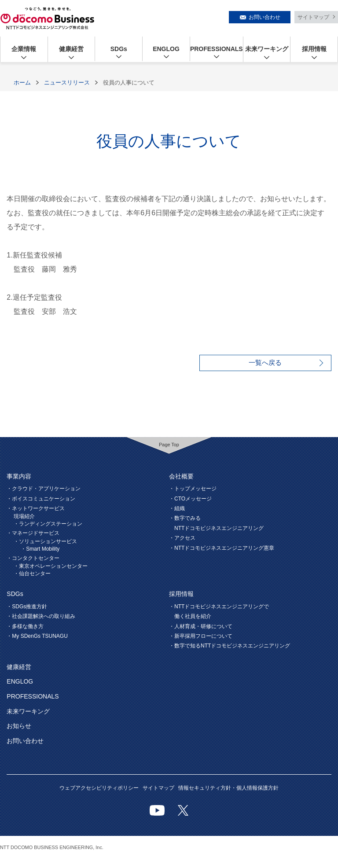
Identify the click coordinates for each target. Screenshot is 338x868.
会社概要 (181, 476)
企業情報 (24, 49)
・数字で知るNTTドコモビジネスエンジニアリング (230, 646)
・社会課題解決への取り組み (41, 616)
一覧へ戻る (265, 362)
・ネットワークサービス (36, 508)
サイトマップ (313, 17)
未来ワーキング (267, 49)
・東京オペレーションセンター (51, 566)
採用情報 (314, 49)
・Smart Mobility (40, 549)
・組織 (177, 508)
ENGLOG (166, 49)
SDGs (119, 49)
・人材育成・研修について (201, 626)
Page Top (169, 445)
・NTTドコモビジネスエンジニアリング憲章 (222, 548)
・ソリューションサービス (45, 541)
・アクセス (182, 538)
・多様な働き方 (25, 626)
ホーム (22, 83)
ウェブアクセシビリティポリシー (99, 788)
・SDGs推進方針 (27, 607)
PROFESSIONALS (217, 49)
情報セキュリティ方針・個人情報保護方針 (228, 788)
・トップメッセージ (193, 489)
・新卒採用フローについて (201, 636)
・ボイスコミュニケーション (41, 499)
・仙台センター (32, 574)
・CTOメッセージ (190, 499)
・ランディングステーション (48, 524)
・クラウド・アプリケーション (44, 489)
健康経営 (71, 49)
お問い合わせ (265, 17)
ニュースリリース (67, 83)
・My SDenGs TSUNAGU (37, 636)
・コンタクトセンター (33, 558)
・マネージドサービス (33, 533)
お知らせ (19, 726)
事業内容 (19, 476)
